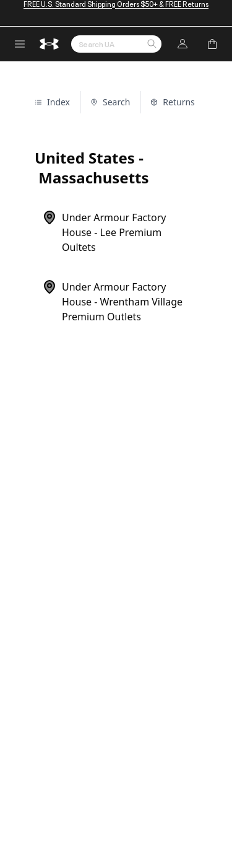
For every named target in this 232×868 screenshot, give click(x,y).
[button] (152, 45)
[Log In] (183, 44)
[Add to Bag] (212, 44)
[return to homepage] (49, 44)
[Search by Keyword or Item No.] (116, 44)
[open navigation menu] (20, 44)
